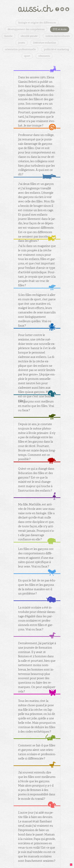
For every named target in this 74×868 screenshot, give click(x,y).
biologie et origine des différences (37, 23)
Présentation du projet (57, 9)
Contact (62, 9)
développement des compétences (26, 29)
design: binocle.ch (72, 865)
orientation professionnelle (20, 49)
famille (8, 36)
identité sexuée (29, 36)
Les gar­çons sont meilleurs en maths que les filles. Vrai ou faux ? (36, 406)
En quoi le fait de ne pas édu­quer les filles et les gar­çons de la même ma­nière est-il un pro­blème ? (37, 587)
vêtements (44, 56)
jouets (22, 43)
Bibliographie (67, 9)
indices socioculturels (58, 36)
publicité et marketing (56, 49)
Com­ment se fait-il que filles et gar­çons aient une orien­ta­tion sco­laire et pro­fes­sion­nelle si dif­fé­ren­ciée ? (37, 752)
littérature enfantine (45, 43)
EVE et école (60, 29)
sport (27, 56)
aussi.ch (37, 8)
